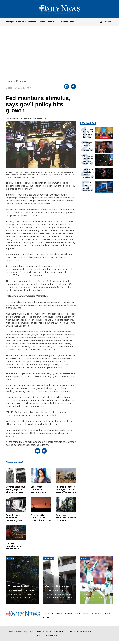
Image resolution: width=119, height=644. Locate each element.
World (42, 22)
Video (107, 614)
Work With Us (60, 632)
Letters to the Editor (48, 636)
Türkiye (10, 22)
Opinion (32, 22)
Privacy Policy (44, 632)
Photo (73, 22)
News (9, 81)
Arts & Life (53, 22)
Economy (21, 22)
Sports (65, 22)
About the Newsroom (80, 632)
